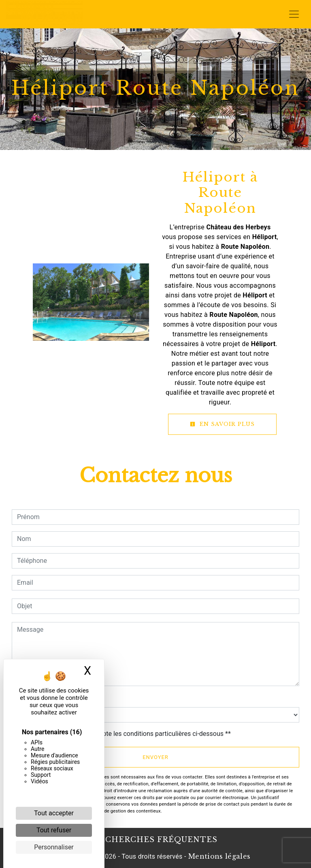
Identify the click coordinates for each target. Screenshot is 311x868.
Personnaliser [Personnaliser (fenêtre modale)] (54, 847)
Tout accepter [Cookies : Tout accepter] (54, 813)
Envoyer (155, 757)
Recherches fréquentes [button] (155, 840)
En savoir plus (222, 424)
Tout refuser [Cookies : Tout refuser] (54, 830)
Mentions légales (218, 856)
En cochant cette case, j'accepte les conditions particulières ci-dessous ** (125, 734)
